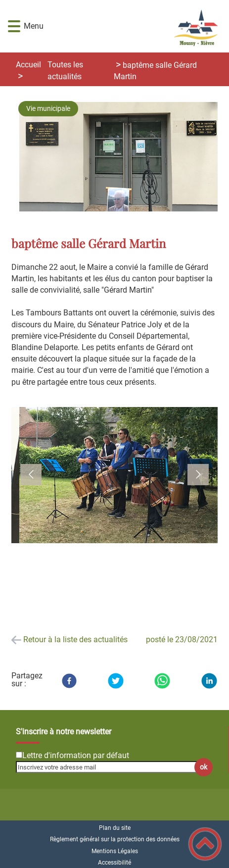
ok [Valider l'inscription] (204, 767)
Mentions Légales (115, 851)
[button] (14, 26)
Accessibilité (114, 863)
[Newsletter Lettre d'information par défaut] (19, 755)
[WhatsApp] (162, 681)
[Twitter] (116, 681)
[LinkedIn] (209, 681)
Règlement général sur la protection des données (115, 839)
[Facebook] (69, 681)
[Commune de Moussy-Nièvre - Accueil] (131, 26)
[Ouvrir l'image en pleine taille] (122, 157)
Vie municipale (48, 109)
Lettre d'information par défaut (76, 755)
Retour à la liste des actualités (75, 639)
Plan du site (115, 828)
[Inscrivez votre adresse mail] (110, 767)
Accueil (28, 65)
